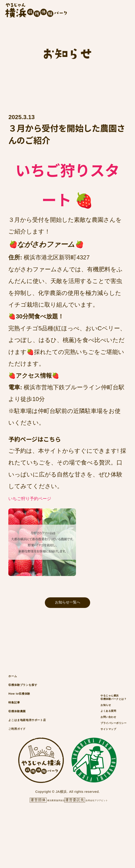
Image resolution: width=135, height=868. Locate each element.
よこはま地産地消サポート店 (41, 762)
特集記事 (18, 733)
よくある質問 (95, 747)
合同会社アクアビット (104, 851)
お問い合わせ (95, 758)
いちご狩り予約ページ (44, 499)
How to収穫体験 (26, 718)
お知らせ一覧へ (68, 608)
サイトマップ (95, 778)
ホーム (16, 688)
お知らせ (91, 737)
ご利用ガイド (24, 777)
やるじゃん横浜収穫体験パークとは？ (104, 724)
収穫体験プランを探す (33, 703)
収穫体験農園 (23, 747)
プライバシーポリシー (104, 768)
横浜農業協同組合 (47, 851)
